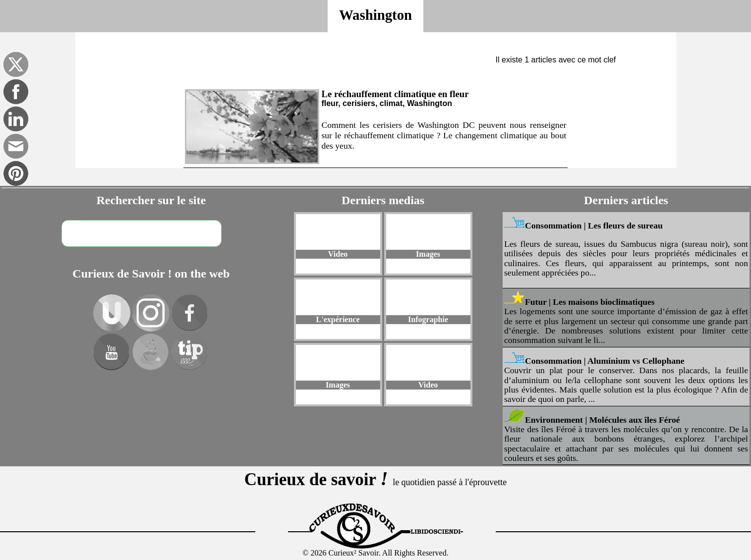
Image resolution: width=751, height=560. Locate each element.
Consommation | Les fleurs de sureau (594, 228)
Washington (375, 15)
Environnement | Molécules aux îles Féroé (603, 422)
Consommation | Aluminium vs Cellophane (605, 363)
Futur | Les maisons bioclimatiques (590, 304)
